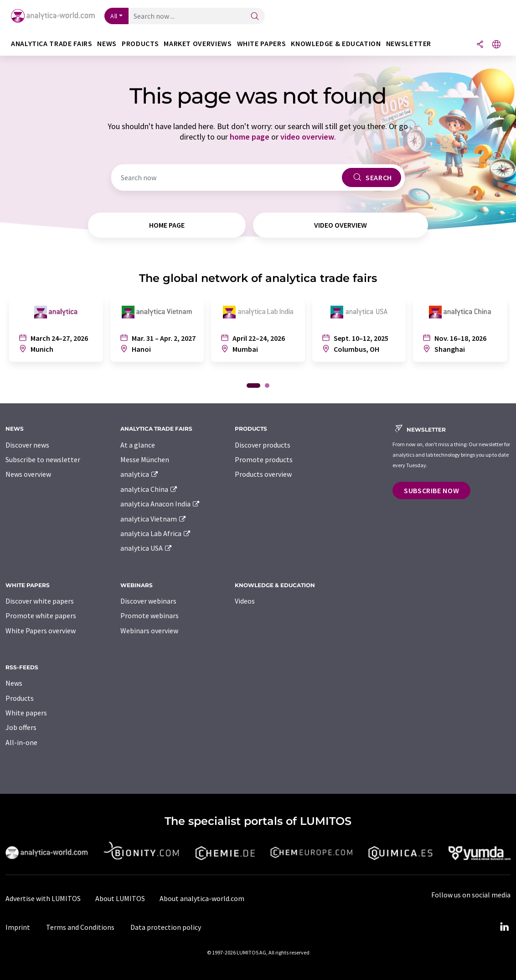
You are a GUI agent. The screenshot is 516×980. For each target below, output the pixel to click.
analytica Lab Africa (156, 533)
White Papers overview (41, 631)
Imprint (18, 927)
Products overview (263, 474)
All (114, 16)
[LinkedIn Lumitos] (504, 927)
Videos (245, 601)
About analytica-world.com (202, 898)
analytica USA (147, 548)
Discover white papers (40, 601)
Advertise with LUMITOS (43, 898)
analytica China (149, 489)
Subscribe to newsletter (43, 459)
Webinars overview (149, 631)
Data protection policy (166, 927)
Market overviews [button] (198, 44)
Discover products (263, 445)
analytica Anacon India (160, 504)
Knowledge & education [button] (336, 44)
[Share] (480, 45)
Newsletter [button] (409, 44)
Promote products (264, 459)
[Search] (255, 17)
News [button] (107, 44)
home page (250, 137)
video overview (307, 137)
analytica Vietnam (154, 519)
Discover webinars (148, 601)
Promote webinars (150, 615)
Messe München (145, 459)
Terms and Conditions (80, 927)
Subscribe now (431, 490)
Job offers (21, 727)
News (14, 683)
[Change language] (496, 45)
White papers (26, 713)
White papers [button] (262, 44)
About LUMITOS (120, 898)
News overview (28, 474)
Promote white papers (41, 615)
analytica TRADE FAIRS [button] (52, 44)
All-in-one (21, 742)
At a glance (138, 445)
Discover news (27, 445)
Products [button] (140, 44)
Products (20, 698)
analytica (140, 474)
